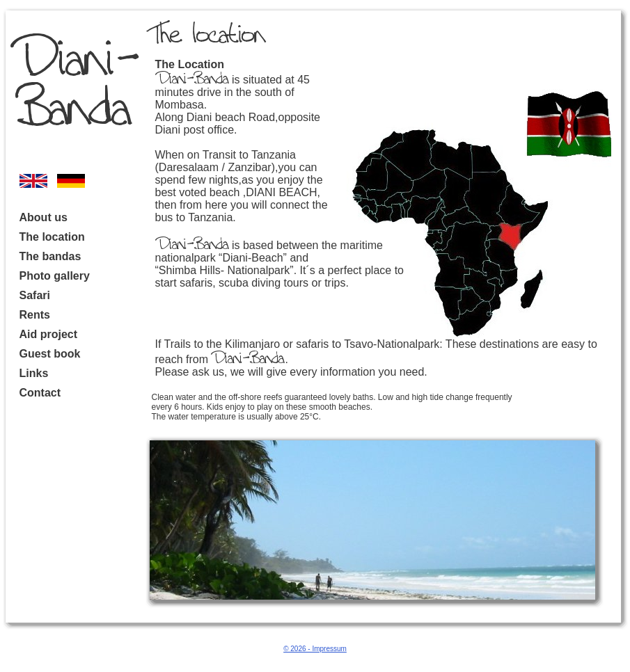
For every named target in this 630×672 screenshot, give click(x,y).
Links (34, 373)
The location (52, 237)
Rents (35, 315)
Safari (35, 295)
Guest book (50, 354)
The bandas (50, 256)
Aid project (49, 334)
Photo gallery (55, 276)
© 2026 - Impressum (315, 649)
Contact (40, 393)
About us (44, 217)
